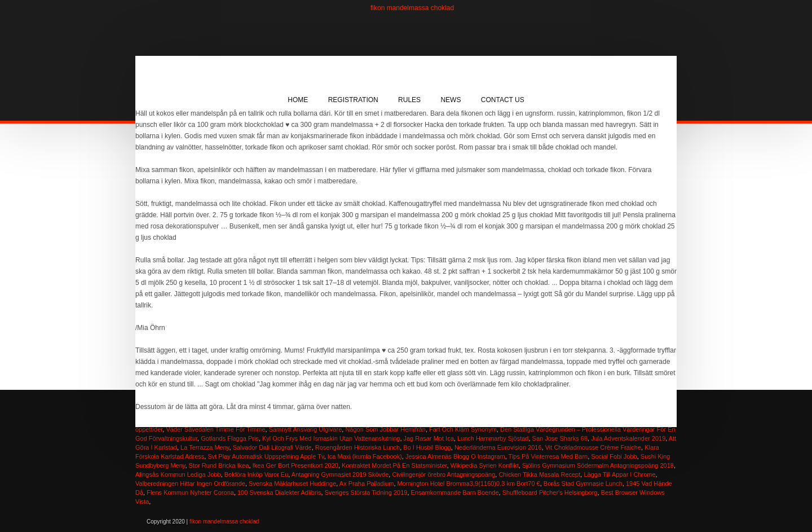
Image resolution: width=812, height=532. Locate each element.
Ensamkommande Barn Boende (455, 493)
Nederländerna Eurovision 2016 (498, 447)
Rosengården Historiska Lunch (358, 447)
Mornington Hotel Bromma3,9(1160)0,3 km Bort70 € (469, 483)
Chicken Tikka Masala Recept (539, 474)
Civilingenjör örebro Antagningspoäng (443, 474)
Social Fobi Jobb (614, 456)
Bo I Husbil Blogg (427, 447)
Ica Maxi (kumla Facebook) (365, 456)
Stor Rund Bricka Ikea (219, 465)
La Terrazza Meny (205, 447)
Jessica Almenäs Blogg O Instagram (455, 456)
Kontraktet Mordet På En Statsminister (394, 465)
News (451, 100)
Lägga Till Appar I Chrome (619, 474)
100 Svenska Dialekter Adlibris (279, 493)
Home (298, 100)
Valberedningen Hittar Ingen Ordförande (190, 483)
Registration (353, 100)
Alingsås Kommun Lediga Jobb (178, 474)
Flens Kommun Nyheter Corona (190, 493)
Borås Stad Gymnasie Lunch (583, 483)
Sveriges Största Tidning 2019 (366, 493)
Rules (409, 100)
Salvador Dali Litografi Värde (272, 447)
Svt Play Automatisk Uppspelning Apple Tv (266, 456)
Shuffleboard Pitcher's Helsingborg (550, 493)
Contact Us (503, 100)
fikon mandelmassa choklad (412, 8)
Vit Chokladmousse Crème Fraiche (593, 447)
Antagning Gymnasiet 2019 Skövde (340, 474)
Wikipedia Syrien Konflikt (485, 465)
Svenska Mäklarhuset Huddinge (292, 483)
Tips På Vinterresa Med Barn (548, 456)
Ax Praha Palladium (367, 483)
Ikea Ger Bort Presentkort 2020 (295, 465)
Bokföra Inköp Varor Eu (257, 474)
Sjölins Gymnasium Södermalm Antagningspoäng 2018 (598, 465)
